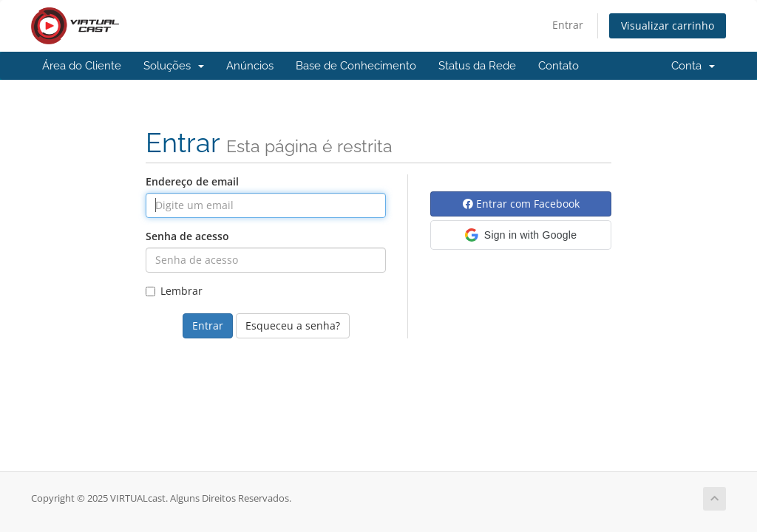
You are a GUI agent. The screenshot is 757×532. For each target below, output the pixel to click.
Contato (559, 66)
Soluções (174, 66)
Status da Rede (477, 66)
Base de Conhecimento (356, 66)
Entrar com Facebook (521, 204)
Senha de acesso (187, 236)
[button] (521, 235)
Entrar (568, 25)
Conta (693, 66)
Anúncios (250, 66)
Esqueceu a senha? (293, 325)
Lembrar (174, 291)
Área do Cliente (82, 66)
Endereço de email (192, 181)
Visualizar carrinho (668, 25)
